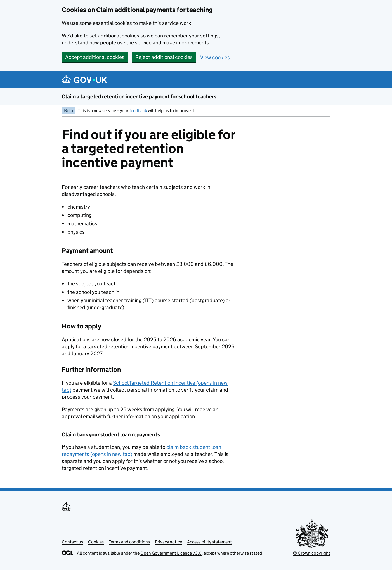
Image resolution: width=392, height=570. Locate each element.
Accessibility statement (209, 542)
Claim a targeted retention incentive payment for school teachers (139, 97)
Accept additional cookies (95, 57)
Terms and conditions (129, 542)
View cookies (215, 57)
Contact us (72, 542)
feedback (138, 111)
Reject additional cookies (164, 57)
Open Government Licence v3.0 (171, 553)
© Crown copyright (312, 553)
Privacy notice (168, 542)
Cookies (96, 542)
